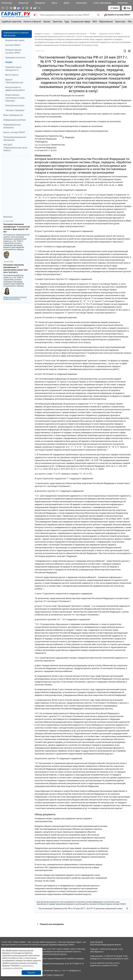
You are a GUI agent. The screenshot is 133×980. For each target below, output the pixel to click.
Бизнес (47, 21)
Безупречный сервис (15, 40)
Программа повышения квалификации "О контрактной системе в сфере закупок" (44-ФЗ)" (17, 228)
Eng (127, 8)
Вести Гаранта (12, 75)
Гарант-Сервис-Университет (52, 975)
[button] (117, 15)
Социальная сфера (81, 21)
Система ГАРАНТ (13, 45)
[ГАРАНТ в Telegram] (23, 8)
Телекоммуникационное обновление (15, 139)
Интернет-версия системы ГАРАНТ (13, 51)
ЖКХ (95, 21)
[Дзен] (15, 8)
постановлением (43, 145)
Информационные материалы (12, 126)
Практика (57, 21)
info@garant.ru (75, 970)
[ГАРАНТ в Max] (19, 8)
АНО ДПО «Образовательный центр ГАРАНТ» (15, 148)
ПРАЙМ (9, 62)
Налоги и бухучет (32, 21)
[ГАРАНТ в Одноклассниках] (31, 8)
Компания (7, 3)
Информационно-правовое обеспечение (16, 34)
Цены (54, 3)
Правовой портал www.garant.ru (13, 69)
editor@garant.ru (97, 952)
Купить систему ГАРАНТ (14, 132)
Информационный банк (14, 120)
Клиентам (123, 3)
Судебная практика (11, 21)
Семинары (81, 3)
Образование (106, 21)
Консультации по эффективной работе (15, 89)
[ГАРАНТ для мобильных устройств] (7, 8)
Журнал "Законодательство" (15, 81)
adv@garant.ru (96, 958)
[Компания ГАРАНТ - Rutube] (35, 8)
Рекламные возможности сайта (116, 958)
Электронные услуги (15, 105)
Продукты (40, 3)
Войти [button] (114, 8)
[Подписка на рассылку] (3, 8)
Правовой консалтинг (15, 58)
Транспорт (120, 21)
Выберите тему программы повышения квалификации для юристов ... (15, 298)
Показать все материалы (50, 924)
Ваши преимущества (13, 115)
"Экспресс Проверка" (15, 110)
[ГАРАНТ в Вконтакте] (11, 8)
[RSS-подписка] (39, 8)
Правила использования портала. (53, 954)
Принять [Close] (31, 973)
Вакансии (23, 3)
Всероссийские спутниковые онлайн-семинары (15, 98)
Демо (66, 3)
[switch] (36, 15)
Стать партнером (102, 3)
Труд (67, 21)
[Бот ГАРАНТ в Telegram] (27, 8)
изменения (65, 100)
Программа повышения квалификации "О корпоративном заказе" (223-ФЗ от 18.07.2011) (16, 269)
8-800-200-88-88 (96, 942)
